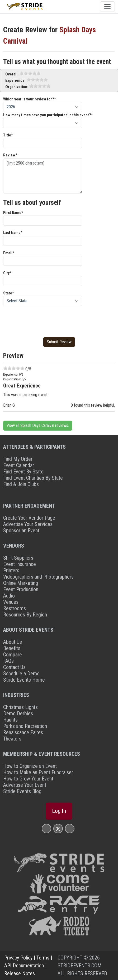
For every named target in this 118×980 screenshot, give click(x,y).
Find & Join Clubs (21, 484)
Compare (13, 655)
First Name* (13, 213)
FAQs (8, 661)
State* (9, 293)
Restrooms (15, 608)
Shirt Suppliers (18, 558)
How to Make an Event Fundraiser (38, 772)
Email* (9, 253)
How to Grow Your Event (28, 779)
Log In (59, 811)
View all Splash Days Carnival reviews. (38, 425)
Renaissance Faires (23, 732)
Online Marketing (21, 583)
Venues (11, 602)
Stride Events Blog (22, 791)
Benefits (12, 648)
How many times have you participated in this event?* (48, 115)
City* (7, 273)
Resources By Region (25, 615)
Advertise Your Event (25, 785)
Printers (11, 570)
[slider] (30, 73)
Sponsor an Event (21, 530)
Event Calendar (19, 465)
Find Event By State (23, 472)
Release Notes (20, 973)
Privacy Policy (18, 958)
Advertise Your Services (28, 524)
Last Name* (13, 233)
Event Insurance (20, 564)
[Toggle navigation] (107, 7)
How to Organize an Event (30, 766)
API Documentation (24, 966)
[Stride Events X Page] (58, 828)
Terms (43, 958)
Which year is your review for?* (30, 99)
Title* (8, 135)
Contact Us (14, 667)
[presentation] (43, 320)
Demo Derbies (18, 713)
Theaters (12, 739)
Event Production (21, 589)
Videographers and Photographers (38, 577)
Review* (10, 155)
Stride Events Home (24, 680)
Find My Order (18, 459)
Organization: (17, 87)
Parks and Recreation (25, 726)
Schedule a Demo (21, 673)
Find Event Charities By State (33, 478)
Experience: (15, 80)
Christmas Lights (20, 707)
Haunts (10, 720)
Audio (9, 596)
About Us (13, 642)
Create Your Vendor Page (29, 518)
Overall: (12, 74)
